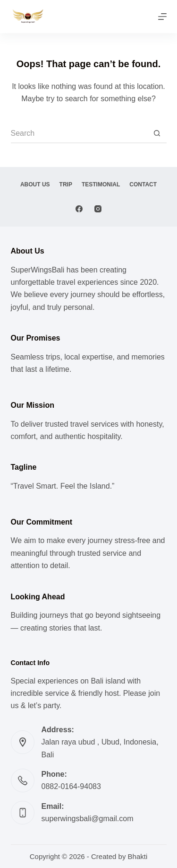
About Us (35, 184)
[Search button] (157, 134)
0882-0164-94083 (71, 786)
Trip (66, 184)
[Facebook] (79, 209)
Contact (143, 184)
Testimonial (101, 184)
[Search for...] (79, 134)
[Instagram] (98, 209)
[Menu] (162, 17)
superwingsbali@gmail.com (88, 819)
